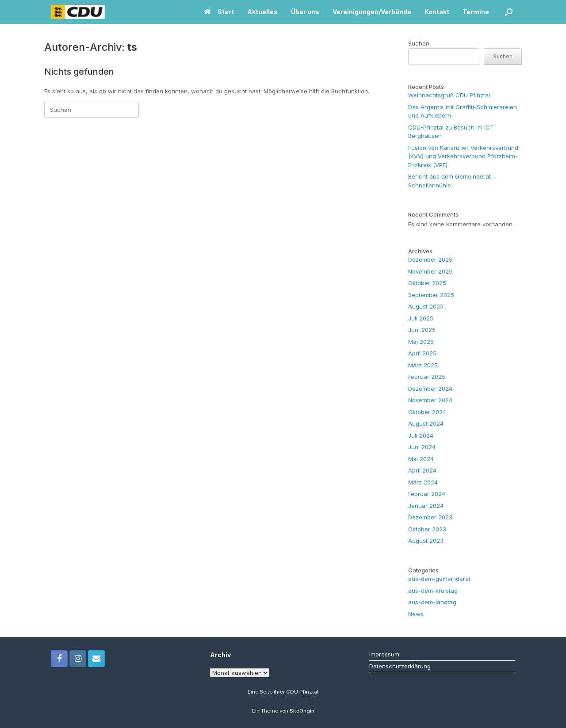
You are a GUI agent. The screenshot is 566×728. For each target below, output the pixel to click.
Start (219, 12)
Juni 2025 (422, 330)
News (416, 614)
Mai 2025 (421, 342)
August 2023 (426, 541)
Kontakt (437, 12)
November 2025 (430, 271)
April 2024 (422, 470)
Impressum (384, 654)
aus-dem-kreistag (433, 591)
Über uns (305, 12)
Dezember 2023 (430, 517)
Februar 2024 (427, 494)
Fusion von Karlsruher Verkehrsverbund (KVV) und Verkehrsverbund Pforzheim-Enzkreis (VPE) (463, 156)
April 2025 (422, 353)
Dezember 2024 (430, 389)
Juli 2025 (421, 318)
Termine (476, 12)
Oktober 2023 (427, 529)
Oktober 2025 (427, 283)
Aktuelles (262, 12)
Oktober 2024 (427, 412)
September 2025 (431, 295)
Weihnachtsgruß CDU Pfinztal (449, 95)
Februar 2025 (427, 377)
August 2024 (426, 423)
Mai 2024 (421, 459)
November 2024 (430, 400)
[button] (509, 12)
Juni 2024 (422, 447)
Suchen (419, 43)
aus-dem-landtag (432, 602)
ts (132, 47)
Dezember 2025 (430, 259)
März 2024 (423, 482)
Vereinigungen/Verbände (372, 12)
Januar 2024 (426, 506)
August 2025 (426, 306)
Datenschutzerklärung (400, 666)
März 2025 (423, 365)
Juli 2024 (421, 435)
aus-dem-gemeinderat (439, 579)
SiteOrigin (302, 711)
